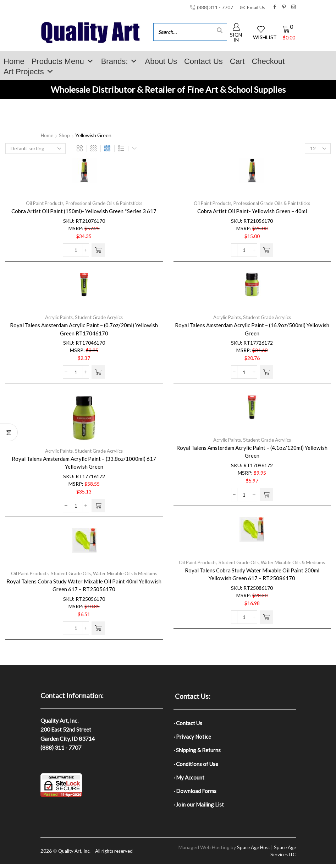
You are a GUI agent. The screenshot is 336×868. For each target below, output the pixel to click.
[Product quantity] (76, 250)
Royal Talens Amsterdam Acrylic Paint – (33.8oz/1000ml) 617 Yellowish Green (84, 463)
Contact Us (203, 61)
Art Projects (29, 72)
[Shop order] (35, 149)
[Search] (220, 30)
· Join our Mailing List (199, 808)
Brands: (120, 61)
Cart (237, 61)
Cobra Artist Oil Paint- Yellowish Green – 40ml (252, 211)
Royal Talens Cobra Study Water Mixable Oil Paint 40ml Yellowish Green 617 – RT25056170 (84, 585)
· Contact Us (189, 723)
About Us (161, 61)
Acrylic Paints (57, 317)
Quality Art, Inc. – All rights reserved (99, 855)
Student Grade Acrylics (100, 317)
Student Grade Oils (238, 562)
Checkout (268, 61)
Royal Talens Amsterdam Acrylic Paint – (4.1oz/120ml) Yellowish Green (252, 452)
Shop (65, 135)
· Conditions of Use (197, 765)
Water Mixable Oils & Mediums (296, 562)
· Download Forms (195, 794)
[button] (98, 250)
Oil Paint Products (41, 203)
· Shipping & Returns (198, 752)
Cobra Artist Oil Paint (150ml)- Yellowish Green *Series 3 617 (84, 211)
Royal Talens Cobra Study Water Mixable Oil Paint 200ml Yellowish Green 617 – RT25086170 (252, 574)
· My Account (190, 780)
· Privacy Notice (193, 737)
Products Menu (63, 61)
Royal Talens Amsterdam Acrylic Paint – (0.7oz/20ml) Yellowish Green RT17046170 (84, 329)
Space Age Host (250, 851)
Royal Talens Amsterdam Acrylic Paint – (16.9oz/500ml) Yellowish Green (252, 329)
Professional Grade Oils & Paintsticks (105, 203)
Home (14, 61)
